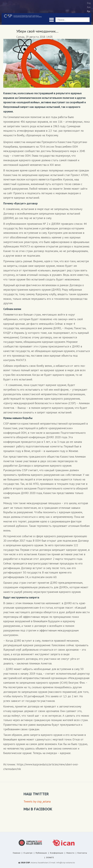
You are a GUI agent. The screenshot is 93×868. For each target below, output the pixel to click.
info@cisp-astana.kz (66, 863)
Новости (70, 853)
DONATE (50, 857)
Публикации (41, 853)
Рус (89, 11)
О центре (28, 853)
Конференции (57, 853)
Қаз (89, 7)
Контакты (82, 853)
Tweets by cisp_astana (37, 801)
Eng (89, 3)
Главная (17, 853)
